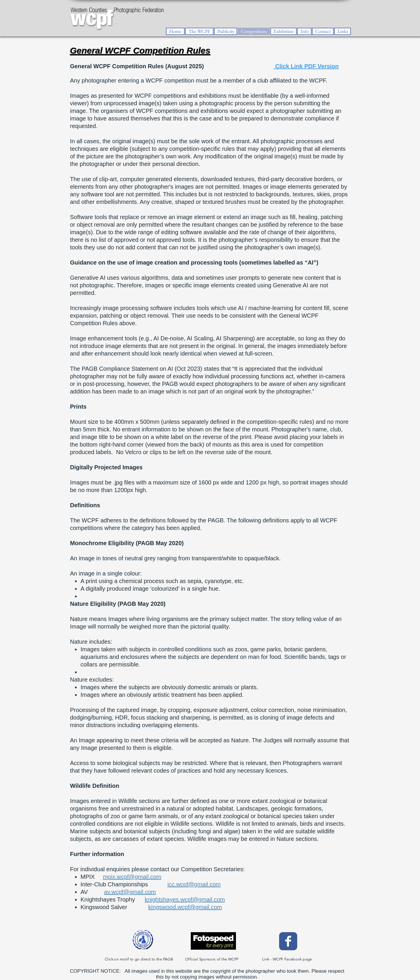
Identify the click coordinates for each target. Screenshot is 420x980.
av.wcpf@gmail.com (130, 892)
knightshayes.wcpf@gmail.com (185, 900)
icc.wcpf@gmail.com (194, 884)
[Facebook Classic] (288, 941)
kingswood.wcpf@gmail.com (185, 907)
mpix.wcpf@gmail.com (132, 877)
